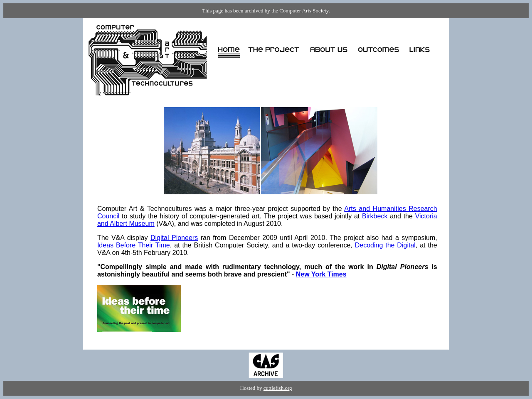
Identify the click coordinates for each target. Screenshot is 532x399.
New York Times (321, 274)
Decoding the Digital (385, 245)
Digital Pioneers (174, 238)
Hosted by (251, 388)
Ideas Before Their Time (134, 245)
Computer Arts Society (304, 11)
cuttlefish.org (278, 388)
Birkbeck (375, 216)
